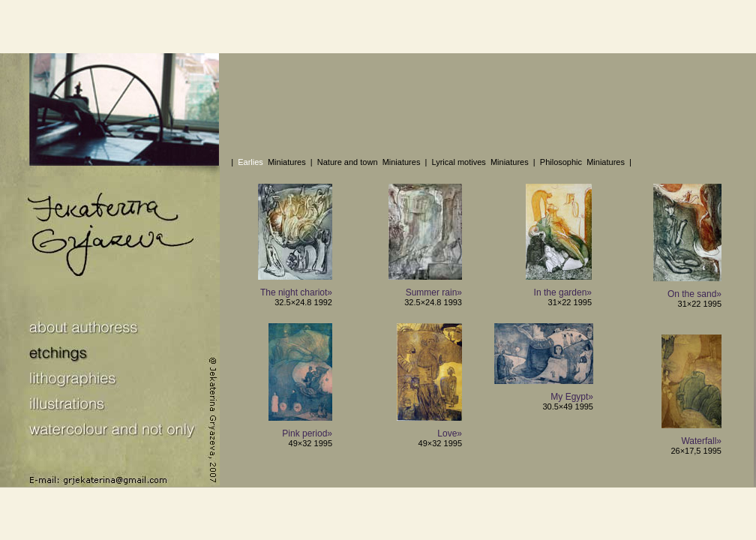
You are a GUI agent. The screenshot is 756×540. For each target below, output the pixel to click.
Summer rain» (434, 292)
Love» (450, 433)
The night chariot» (296, 292)
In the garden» (563, 292)
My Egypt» (572, 397)
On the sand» (694, 294)
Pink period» (307, 433)
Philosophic (561, 162)
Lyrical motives (458, 162)
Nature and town (348, 162)
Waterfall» (701, 441)
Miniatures (287, 162)
